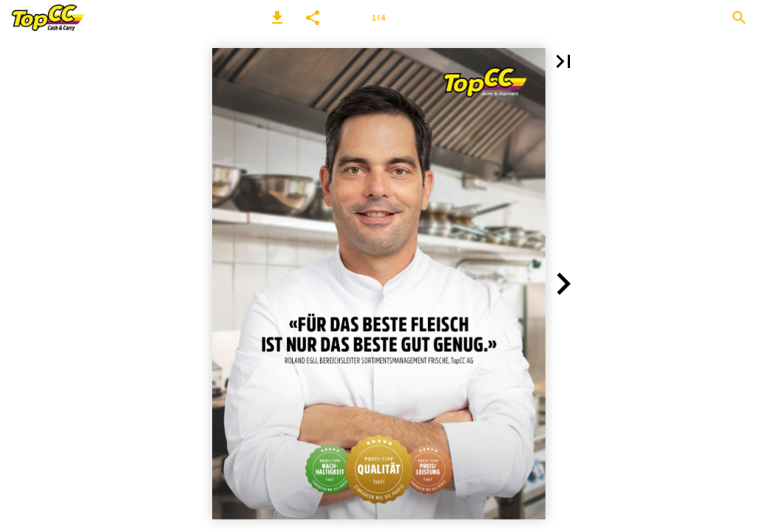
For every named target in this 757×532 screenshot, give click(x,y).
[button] (277, 18)
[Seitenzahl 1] (378, 18)
